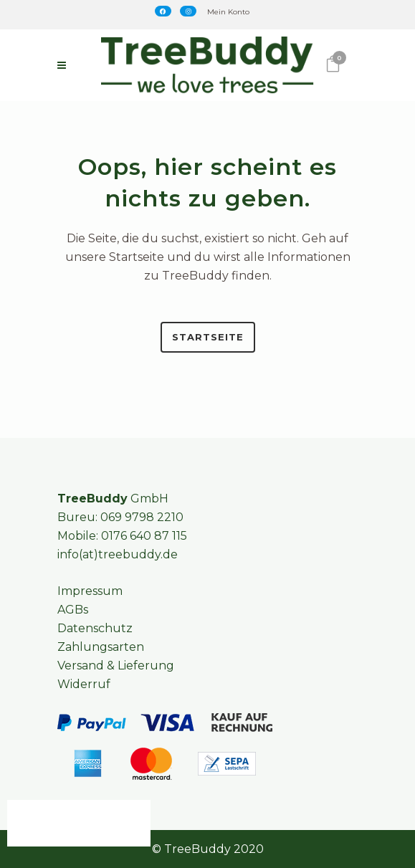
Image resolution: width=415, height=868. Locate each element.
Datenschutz (95, 628)
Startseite (208, 337)
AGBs (73, 610)
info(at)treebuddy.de (118, 554)
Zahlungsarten (101, 647)
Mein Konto (228, 12)
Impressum (90, 591)
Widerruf (84, 684)
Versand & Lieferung (116, 666)
